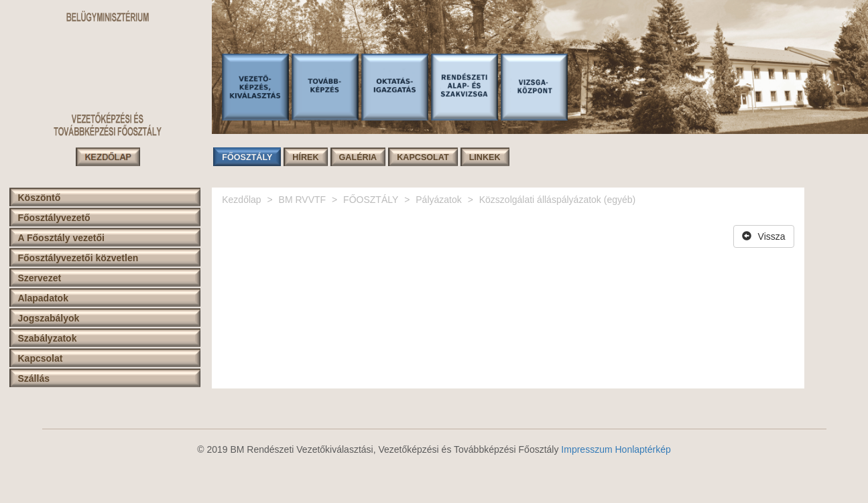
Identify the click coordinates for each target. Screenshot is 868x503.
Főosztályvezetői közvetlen (78, 258)
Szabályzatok (48, 338)
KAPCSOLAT (423, 157)
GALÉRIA (358, 157)
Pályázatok (438, 200)
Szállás (34, 378)
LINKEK (485, 157)
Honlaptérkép (642, 449)
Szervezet (40, 278)
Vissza (764, 236)
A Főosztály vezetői (61, 238)
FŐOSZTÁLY (247, 157)
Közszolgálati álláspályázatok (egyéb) (557, 200)
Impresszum (586, 449)
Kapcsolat (41, 358)
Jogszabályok (49, 318)
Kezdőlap (241, 200)
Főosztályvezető (54, 218)
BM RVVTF (303, 200)
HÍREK (305, 157)
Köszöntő (40, 198)
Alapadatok (43, 298)
